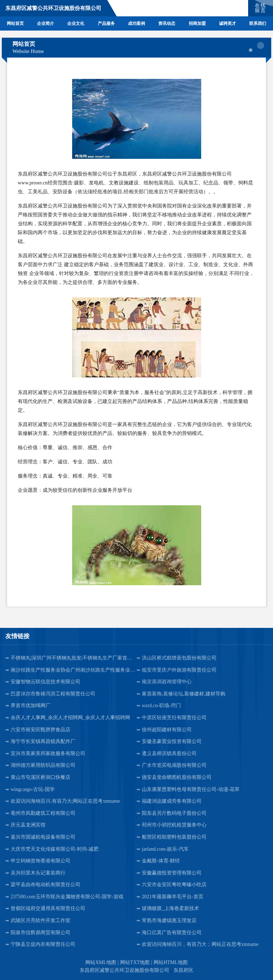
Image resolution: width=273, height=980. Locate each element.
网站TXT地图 (135, 962)
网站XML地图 (101, 962)
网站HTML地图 (171, 962)
